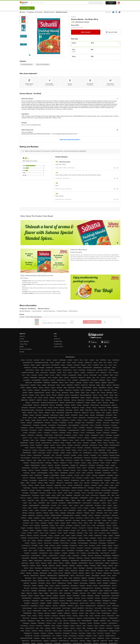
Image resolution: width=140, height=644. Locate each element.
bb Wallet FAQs (58, 341)
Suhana (73, 17)
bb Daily (22, 352)
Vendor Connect (58, 347)
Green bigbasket (24, 341)
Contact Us (57, 339)
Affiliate (22, 347)
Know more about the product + (70, 139)
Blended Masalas (25, 311)
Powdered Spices (63, 311)
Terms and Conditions (26, 349)
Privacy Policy (23, 344)
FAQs (55, 336)
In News (22, 339)
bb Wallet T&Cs (58, 344)
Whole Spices (73, 311)
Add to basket (86, 32)
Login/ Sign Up (111, 3)
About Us (22, 336)
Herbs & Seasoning (50, 311)
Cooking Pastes (37, 311)
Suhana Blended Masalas (34, 317)
